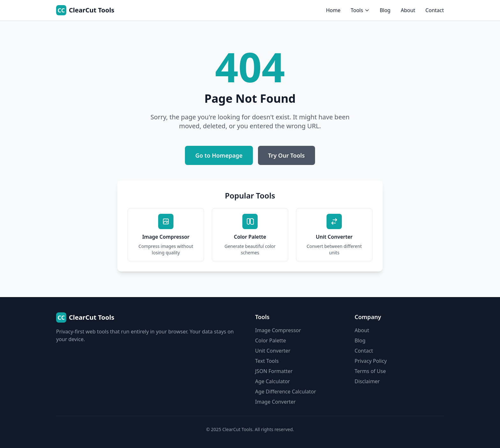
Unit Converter (273, 351)
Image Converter (275, 402)
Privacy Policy (371, 361)
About (408, 10)
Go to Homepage (219, 155)
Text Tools (267, 361)
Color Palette (271, 340)
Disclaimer (367, 381)
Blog (385, 10)
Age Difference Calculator (286, 392)
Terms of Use (370, 371)
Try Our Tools (287, 155)
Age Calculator (272, 381)
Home (333, 10)
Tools (360, 10)
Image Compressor (278, 330)
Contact (435, 10)
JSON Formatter (274, 371)
